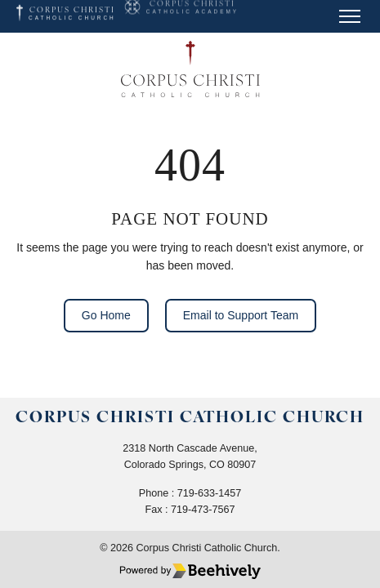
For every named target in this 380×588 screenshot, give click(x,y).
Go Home (106, 315)
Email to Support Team (241, 315)
